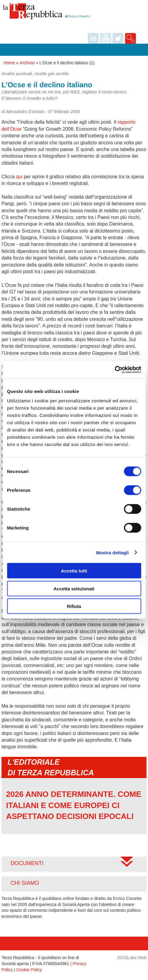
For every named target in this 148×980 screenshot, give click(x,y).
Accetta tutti (74, 571)
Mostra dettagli (112, 552)
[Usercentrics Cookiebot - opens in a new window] (115, 370)
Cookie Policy (29, 970)
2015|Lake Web (132, 958)
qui (19, 177)
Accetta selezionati (74, 588)
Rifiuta (74, 606)
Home (9, 63)
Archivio (27, 63)
